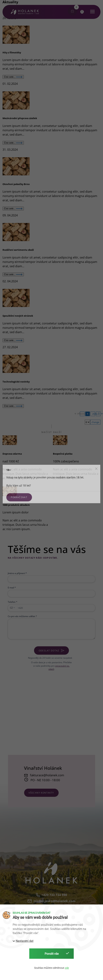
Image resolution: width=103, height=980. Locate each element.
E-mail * (12, 587)
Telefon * (13, 602)
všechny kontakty (41, 793)
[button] (81, 12)
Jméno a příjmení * (17, 573)
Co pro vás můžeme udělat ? (22, 616)
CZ (11, 608)
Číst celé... (13, 77)
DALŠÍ (98, 414)
